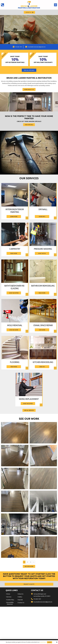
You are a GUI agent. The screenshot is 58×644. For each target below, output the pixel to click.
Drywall (43, 210)
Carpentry (15, 249)
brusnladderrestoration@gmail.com (37, 47)
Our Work (43, 330)
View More (15, 367)
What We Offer (15, 293)
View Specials (29, 125)
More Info (43, 217)
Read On (43, 367)
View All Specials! (29, 70)
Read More (15, 254)
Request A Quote (23, 35)
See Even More (29, 567)
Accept (50, 642)
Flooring (15, 362)
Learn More (15, 217)
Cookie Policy (42, 642)
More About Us (29, 90)
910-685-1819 (19, 47)
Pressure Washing (43, 249)
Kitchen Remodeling (43, 362)
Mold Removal (15, 326)
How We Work (15, 330)
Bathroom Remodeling (43, 286)
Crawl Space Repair (43, 326)
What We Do (43, 254)
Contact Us (29, 12)
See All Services (29, 411)
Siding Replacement (29, 399)
